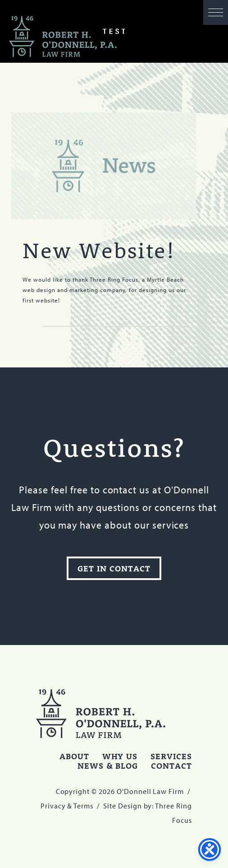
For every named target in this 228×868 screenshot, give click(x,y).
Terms (83, 806)
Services (171, 756)
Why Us (120, 756)
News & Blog (108, 766)
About (74, 756)
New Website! (99, 250)
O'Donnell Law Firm (63, 37)
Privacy (53, 806)
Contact (171, 766)
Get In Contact (114, 568)
